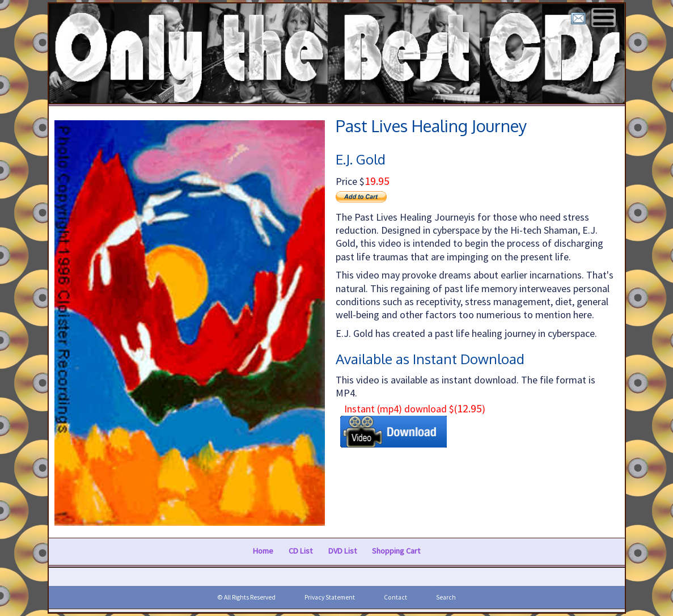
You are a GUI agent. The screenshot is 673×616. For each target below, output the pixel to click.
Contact (395, 597)
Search (446, 597)
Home (263, 551)
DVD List (342, 551)
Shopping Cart (396, 551)
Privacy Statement (330, 597)
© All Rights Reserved (246, 597)
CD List (300, 551)
